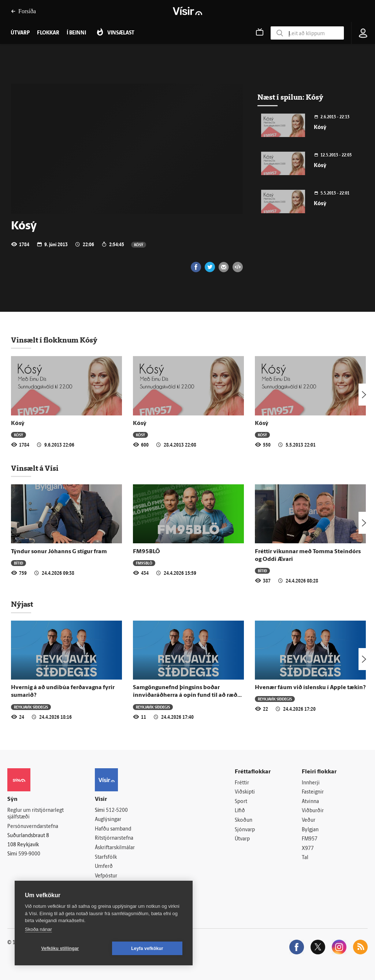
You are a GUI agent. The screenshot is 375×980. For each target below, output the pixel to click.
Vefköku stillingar (60, 948)
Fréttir (242, 783)
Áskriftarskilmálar (115, 848)
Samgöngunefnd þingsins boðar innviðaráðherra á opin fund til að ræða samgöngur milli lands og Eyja (187, 696)
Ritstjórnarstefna (114, 838)
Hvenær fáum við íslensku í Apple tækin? (310, 688)
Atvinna (310, 802)
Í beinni (76, 33)
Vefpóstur (106, 876)
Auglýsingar (108, 820)
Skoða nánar (38, 929)
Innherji (311, 783)
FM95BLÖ (146, 552)
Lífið (240, 811)
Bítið (18, 563)
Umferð (104, 867)
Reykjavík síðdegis (31, 707)
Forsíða (23, 11)
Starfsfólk (106, 857)
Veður (309, 820)
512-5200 (117, 811)
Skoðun (244, 820)
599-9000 (29, 854)
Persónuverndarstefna (33, 827)
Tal (305, 858)
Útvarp (242, 839)
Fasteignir (313, 792)
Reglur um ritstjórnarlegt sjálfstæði (36, 814)
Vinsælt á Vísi (35, 468)
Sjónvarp (245, 830)
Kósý (139, 245)
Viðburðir (313, 811)
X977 (308, 849)
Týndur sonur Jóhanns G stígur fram (59, 552)
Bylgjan (310, 830)
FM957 (310, 839)
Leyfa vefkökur (147, 948)
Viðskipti (245, 792)
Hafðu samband (113, 829)
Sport (241, 802)
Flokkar (48, 33)
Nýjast (22, 604)
